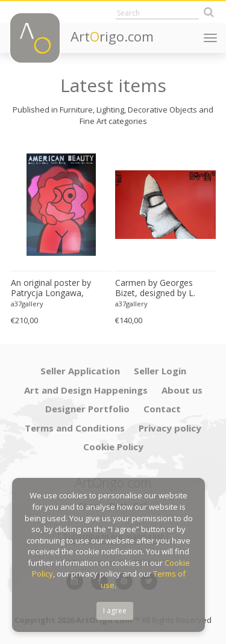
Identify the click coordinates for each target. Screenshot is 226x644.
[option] (61, 235)
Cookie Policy (113, 447)
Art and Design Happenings (86, 390)
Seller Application (80, 371)
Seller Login (160, 371)
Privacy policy (170, 428)
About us (182, 390)
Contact (162, 409)
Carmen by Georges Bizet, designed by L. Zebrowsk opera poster (161, 288)
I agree (115, 611)
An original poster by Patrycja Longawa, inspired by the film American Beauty (51, 288)
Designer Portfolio (87, 409)
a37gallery (27, 304)
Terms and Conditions (75, 428)
